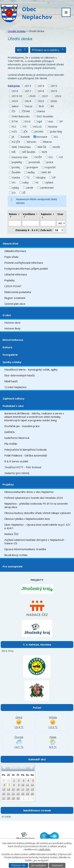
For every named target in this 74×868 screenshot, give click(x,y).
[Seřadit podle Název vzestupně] (11, 216)
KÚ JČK (16, 142)
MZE (45, 152)
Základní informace (15, 251)
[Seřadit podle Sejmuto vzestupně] (43, 216)
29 (13, 798)
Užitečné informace (16, 274)
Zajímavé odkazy (14, 398)
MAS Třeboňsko (21, 147)
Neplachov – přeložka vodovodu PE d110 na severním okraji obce (36, 505)
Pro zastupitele (13, 566)
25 (28, 794)
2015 (54, 86)
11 (28, 785)
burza (29, 106)
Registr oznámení (15, 298)
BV (52, 106)
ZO (14, 193)
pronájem (32, 167)
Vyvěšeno (30, 214)
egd (39, 121)
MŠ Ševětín (29, 152)
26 (32, 794)
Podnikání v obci (13, 406)
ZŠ (24, 193)
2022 (58, 96)
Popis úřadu (11, 257)
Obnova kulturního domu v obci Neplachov (29, 492)
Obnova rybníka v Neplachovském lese (27, 519)
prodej (16, 167)
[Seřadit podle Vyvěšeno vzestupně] (25, 216)
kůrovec (32, 142)
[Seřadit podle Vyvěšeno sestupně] (25, 218)
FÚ (25, 126)
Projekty (8, 484)
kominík (25, 137)
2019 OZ (17, 96)
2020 (32, 96)
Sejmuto (47, 214)
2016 (15, 91)
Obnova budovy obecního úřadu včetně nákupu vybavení (37, 513)
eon (51, 121)
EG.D (28, 121)
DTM (15, 121)
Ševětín (16, 172)
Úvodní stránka (17, 31)
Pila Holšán (11, 444)
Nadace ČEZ (11, 534)
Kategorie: (14, 85)
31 (9, 780)
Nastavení (57, 865)
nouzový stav (20, 157)
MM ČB (42, 147)
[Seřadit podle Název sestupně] (11, 218)
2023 (15, 101)
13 (4, 789)
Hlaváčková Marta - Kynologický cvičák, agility (31, 369)
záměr (30, 188)
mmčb (56, 147)
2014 (41, 86)
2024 (28, 101)
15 (13, 789)
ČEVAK (26, 111)
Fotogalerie (10, 355)
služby (31, 172)
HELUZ (37, 126)
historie (53, 126)
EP (61, 121)
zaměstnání (47, 188)
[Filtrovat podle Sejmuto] (48, 223)
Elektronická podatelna (18, 292)
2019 (54, 91)
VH (14, 182)
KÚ (56, 137)
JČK (26, 131)
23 (18, 794)
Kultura (7, 347)
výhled (49, 182)
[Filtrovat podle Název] (15, 223)
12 (32, 785)
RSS (22, 50)
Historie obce (12, 323)
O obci (7, 315)
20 (4, 794)
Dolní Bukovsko (21, 116)
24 (23, 794)
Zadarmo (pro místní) (17, 473)
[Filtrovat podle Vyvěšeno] (31, 223)
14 (9, 789)
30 (4, 780)
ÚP (54, 177)
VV (37, 182)
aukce (15, 106)
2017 (28, 91)
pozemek (34, 162)
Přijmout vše (18, 865)
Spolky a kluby (12, 362)
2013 (28, 86)
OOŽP (38, 157)
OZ (61, 157)
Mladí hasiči (11, 381)
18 (28, 789)
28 (9, 798)
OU (51, 157)
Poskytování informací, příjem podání (26, 269)
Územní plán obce (15, 304)
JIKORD (39, 131)
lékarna (47, 142)
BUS (41, 106)
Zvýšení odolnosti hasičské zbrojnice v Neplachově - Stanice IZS (35, 542)
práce (50, 162)
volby (26, 182)
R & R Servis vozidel (16, 461)
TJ (28, 177)
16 (18, 789)
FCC (14, 126)
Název (14, 214)
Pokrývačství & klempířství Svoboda (25, 450)
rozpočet (50, 167)
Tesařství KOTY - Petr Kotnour (23, 467)
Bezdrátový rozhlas (16, 555)
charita (41, 111)
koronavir (42, 137)
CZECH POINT (13, 286)
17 (23, 789)
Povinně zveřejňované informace (24, 263)
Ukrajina (41, 177)
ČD (14, 111)
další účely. (45, 849)
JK (13, 137)
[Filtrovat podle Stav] (61, 223)
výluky (15, 188)
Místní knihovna (13, 340)
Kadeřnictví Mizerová (17, 438)
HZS (14, 131)
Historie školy (12, 328)
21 (9, 794)
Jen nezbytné (39, 865)
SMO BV (46, 172)
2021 (45, 96)
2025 (41, 101)
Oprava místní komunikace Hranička (25, 549)
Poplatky (9, 280)
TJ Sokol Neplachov (15, 387)
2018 (41, 91)
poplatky (17, 162)
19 (32, 789)
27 (4, 798)
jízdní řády (56, 131)
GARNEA (9, 432)
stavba (16, 177)
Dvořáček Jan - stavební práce (22, 426)
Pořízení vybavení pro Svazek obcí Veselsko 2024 (33, 498)
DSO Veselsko (45, 116)
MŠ (14, 152)
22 (13, 794)
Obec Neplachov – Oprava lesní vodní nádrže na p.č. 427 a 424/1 (37, 526)
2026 (54, 101)
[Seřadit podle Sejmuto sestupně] (43, 218)
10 (23, 785)
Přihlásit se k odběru (48, 50)
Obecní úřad (10, 243)
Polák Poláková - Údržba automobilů (26, 455)
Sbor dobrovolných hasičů (19, 375)
